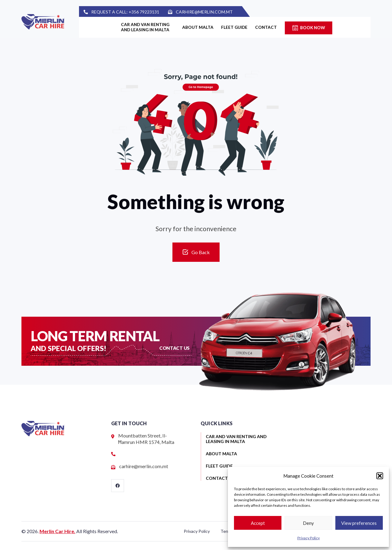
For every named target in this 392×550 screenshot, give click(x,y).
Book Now (326, 27)
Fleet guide (240, 27)
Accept (258, 523)
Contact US (175, 348)
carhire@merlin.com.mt (217, 12)
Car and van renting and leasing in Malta (141, 27)
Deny (308, 523)
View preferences (359, 523)
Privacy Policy (309, 538)
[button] (380, 476)
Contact (277, 27)
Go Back (201, 252)
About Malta (199, 27)
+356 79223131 (156, 12)
